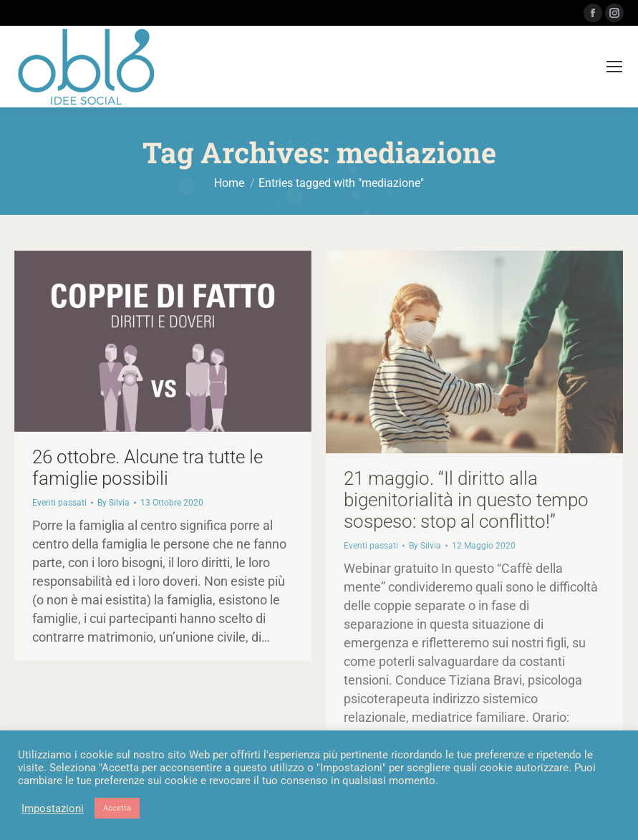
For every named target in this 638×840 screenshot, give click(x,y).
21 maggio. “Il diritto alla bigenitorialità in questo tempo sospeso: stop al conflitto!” (466, 500)
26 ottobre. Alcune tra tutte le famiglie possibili (148, 468)
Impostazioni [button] (53, 808)
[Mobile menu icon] (614, 67)
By (113, 503)
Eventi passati (59, 503)
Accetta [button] (117, 808)
